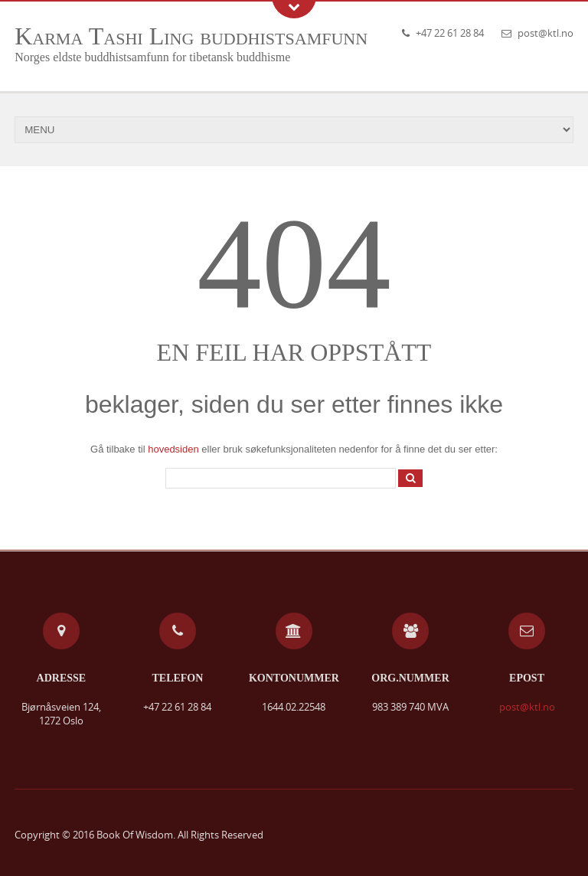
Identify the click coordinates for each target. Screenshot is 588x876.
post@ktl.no (546, 33)
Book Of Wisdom (135, 835)
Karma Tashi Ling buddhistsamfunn (191, 36)
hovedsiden (173, 449)
